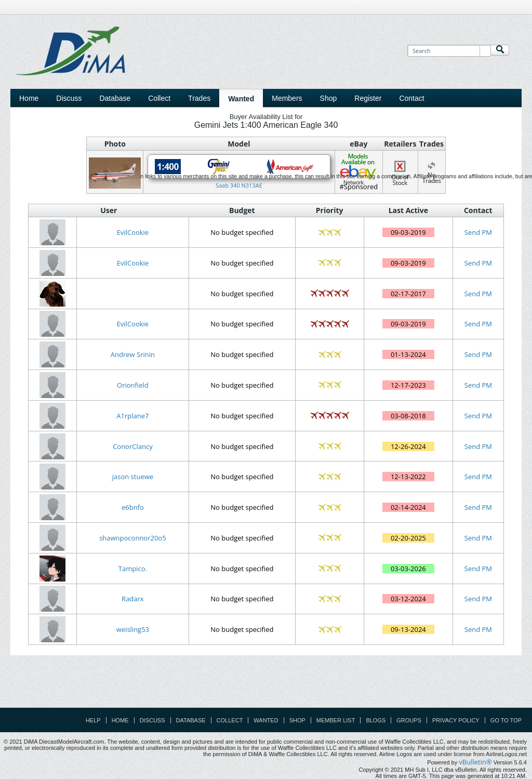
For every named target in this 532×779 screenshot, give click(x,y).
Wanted (266, 720)
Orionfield (133, 385)
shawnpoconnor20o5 (132, 538)
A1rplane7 (132, 416)
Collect (230, 720)
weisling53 (133, 629)
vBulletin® (475, 762)
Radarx (133, 599)
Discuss (69, 98)
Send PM (478, 232)
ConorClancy (133, 446)
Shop (297, 720)
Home (29, 98)
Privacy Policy (456, 720)
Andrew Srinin (133, 354)
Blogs (376, 720)
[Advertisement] (266, 684)
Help (93, 720)
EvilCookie (133, 232)
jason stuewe (133, 477)
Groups (409, 720)
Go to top (506, 720)
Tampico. (133, 569)
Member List (336, 720)
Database (191, 720)
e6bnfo (133, 507)
